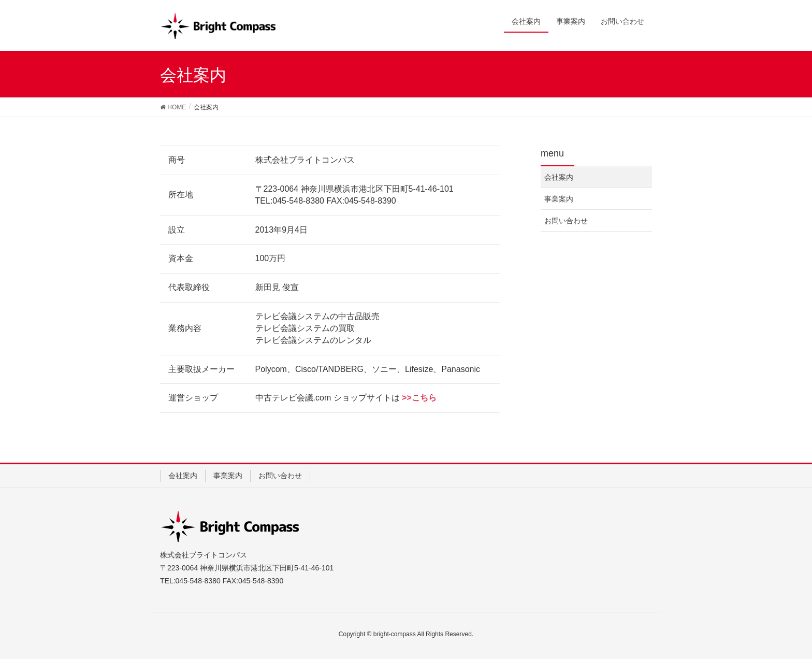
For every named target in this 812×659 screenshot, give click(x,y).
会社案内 (559, 177)
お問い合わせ (566, 221)
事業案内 (559, 199)
